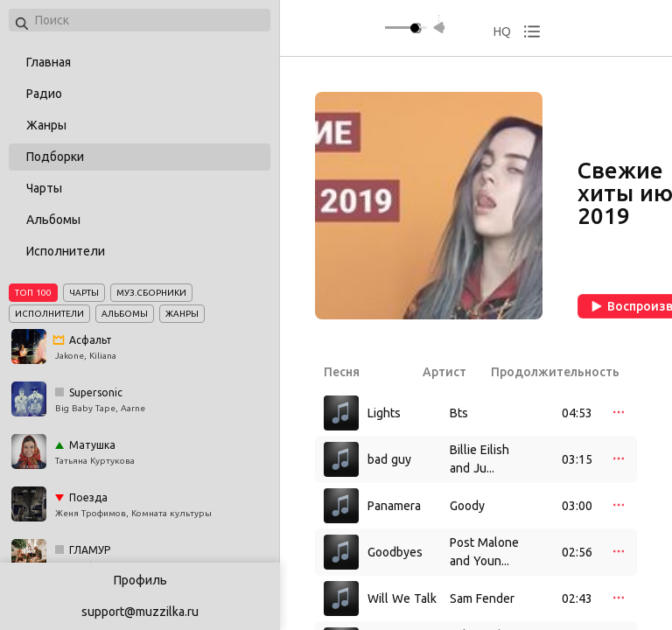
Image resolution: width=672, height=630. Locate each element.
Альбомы (53, 220)
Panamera (394, 506)
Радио (44, 94)
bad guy (389, 459)
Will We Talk (402, 598)
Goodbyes (395, 552)
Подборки (55, 157)
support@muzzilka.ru (140, 612)
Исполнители (66, 251)
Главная (49, 62)
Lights (384, 413)
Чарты (44, 188)
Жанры (46, 125)
